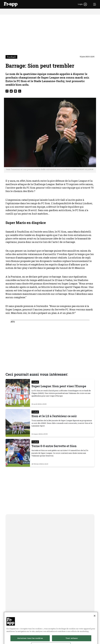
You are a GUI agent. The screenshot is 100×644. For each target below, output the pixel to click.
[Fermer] (95, 624)
